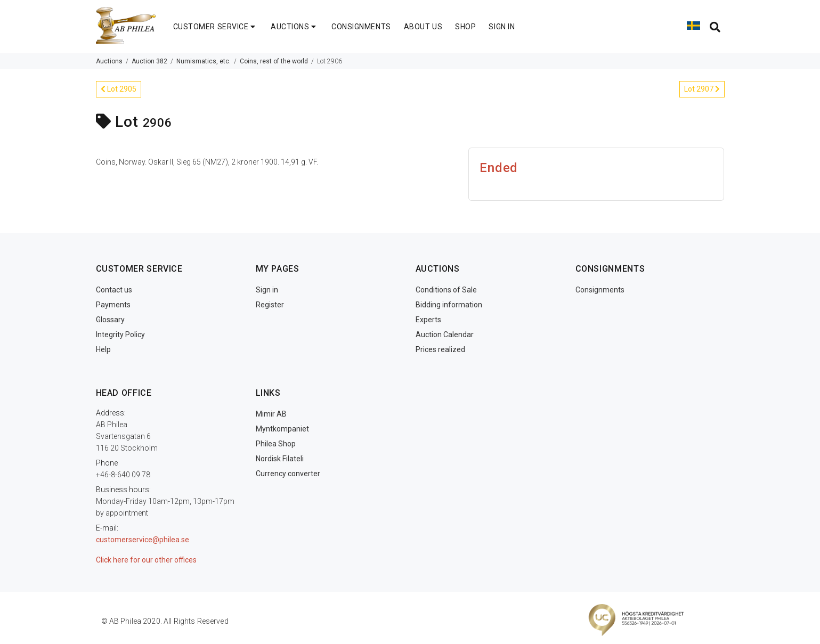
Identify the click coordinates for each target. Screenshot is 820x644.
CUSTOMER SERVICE (216, 27)
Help (103, 349)
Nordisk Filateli (280, 459)
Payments (113, 305)
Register (270, 305)
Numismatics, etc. (204, 61)
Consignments (600, 290)
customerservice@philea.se (143, 540)
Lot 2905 (119, 89)
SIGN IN (502, 27)
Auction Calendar (445, 335)
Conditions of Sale (446, 290)
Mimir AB (271, 414)
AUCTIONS (295, 27)
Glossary (110, 320)
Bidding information (449, 305)
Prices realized (440, 349)
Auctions (109, 61)
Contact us (114, 290)
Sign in (267, 290)
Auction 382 (149, 61)
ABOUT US (423, 27)
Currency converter (288, 474)
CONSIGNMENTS (361, 27)
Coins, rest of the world (274, 61)
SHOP (465, 27)
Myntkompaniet (282, 429)
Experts (428, 320)
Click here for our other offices (146, 560)
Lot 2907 (702, 89)
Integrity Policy (120, 335)
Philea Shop (276, 444)
